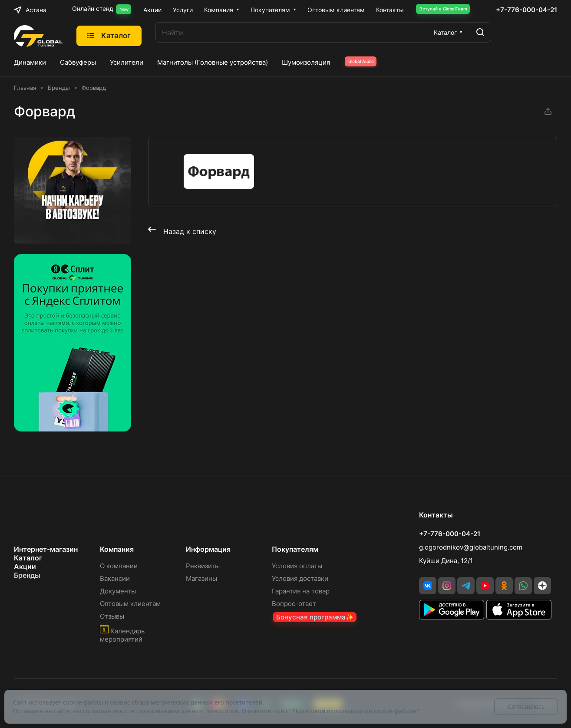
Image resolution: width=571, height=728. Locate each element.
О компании (119, 566)
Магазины (201, 578)
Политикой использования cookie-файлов (355, 711)
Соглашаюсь (526, 707)
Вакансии (115, 578)
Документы (118, 591)
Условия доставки (300, 578)
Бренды (27, 575)
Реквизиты (203, 566)
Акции (25, 567)
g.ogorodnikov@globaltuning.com (471, 547)
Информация (208, 549)
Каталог (28, 558)
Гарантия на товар (301, 591)
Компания (117, 549)
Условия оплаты (297, 566)
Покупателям (295, 549)
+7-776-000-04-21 (526, 10)
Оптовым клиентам (130, 604)
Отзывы (112, 616)
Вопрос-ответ (294, 604)
